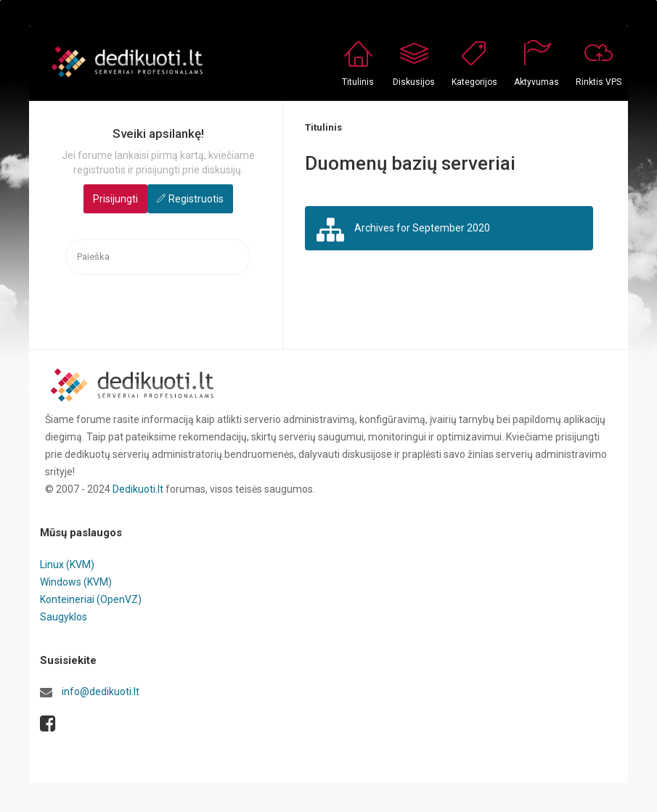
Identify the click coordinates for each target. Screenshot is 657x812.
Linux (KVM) (67, 565)
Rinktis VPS (599, 82)
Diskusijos (414, 82)
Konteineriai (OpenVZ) (91, 599)
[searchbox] (158, 257)
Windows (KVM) (76, 582)
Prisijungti (115, 199)
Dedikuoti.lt (138, 489)
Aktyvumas (536, 82)
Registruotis (196, 199)
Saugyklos (64, 617)
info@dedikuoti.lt (101, 692)
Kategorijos (474, 82)
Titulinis (358, 82)
